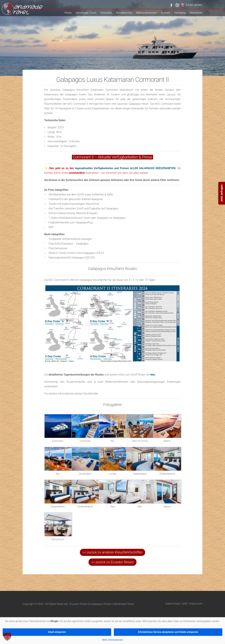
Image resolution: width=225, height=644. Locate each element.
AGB (185, 604)
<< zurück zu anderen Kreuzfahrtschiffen (112, 552)
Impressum (196, 604)
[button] (7, 637)
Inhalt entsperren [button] (57, 632)
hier (96, 394)
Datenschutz (173, 604)
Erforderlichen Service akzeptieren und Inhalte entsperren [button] (168, 632)
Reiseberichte (124, 13)
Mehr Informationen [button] (112, 640)
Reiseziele (106, 13)
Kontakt (165, 13)
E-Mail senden (194, 5)
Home (68, 13)
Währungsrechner (146, 13)
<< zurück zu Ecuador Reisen (112, 562)
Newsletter (196, 13)
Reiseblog (180, 13)
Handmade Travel (86, 13)
